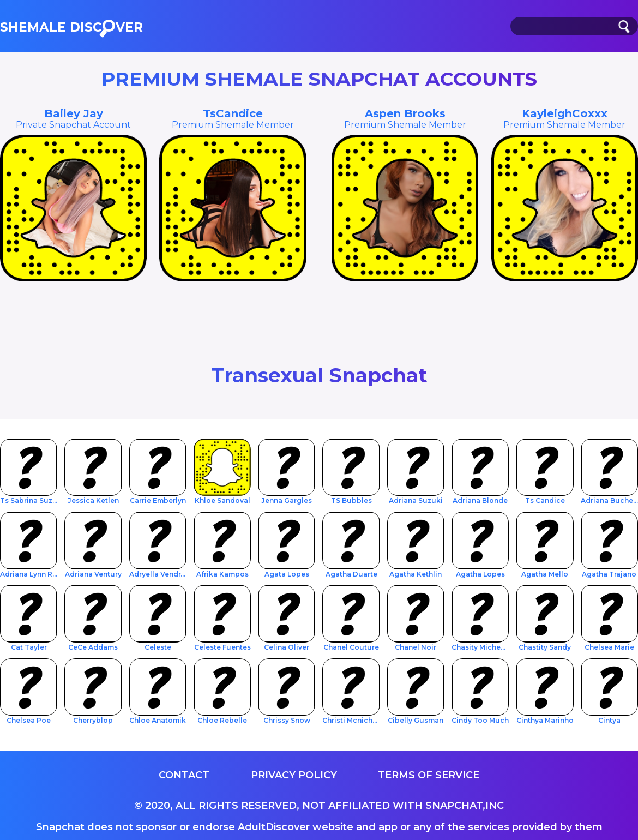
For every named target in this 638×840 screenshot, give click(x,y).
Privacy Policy (294, 775)
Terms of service (429, 775)
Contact (184, 775)
